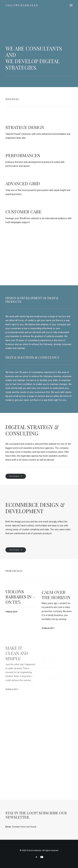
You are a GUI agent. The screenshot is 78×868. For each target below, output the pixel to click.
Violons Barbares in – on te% (20, 600)
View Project (16, 476)
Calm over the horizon (56, 605)
